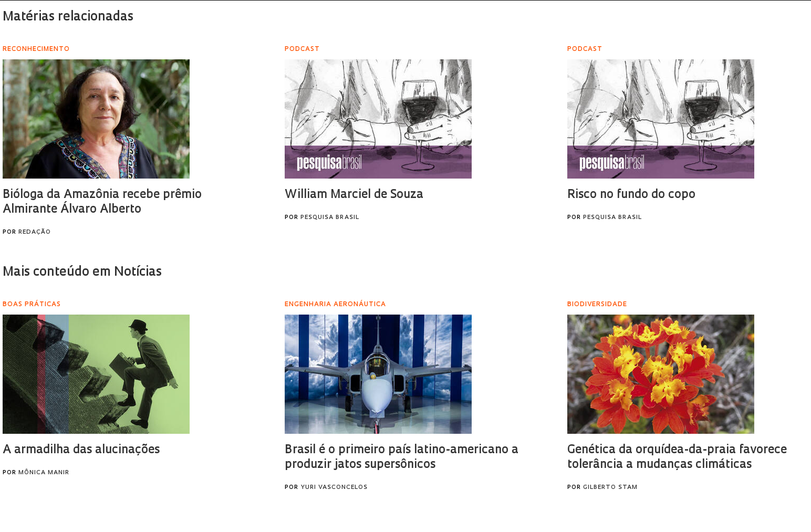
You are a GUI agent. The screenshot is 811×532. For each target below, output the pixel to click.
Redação (35, 232)
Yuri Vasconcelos (334, 488)
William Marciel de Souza (354, 195)
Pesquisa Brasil (330, 218)
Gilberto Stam (610, 488)
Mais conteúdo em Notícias (82, 273)
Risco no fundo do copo (631, 195)
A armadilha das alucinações (81, 450)
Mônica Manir (44, 473)
